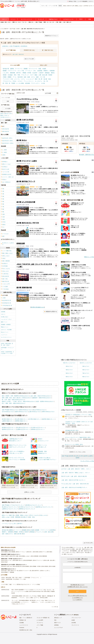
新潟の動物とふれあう (25, 556)
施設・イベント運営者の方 (26, 618)
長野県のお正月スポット (38, 429)
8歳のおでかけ (69, 377)
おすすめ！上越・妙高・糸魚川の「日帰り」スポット (76, 469)
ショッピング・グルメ (6, 319)
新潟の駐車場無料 (28, 560)
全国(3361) (5, 46)
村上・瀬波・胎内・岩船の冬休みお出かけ (14, 403)
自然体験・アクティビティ (32, 83)
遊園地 (12, 69)
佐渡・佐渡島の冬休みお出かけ (45, 401)
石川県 (81, 456)
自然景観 (40, 71)
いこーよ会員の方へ (77, 600)
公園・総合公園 (43, 75)
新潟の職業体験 (43, 556)
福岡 (70, 22)
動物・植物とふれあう (23, 515)
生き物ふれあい (5, 317)
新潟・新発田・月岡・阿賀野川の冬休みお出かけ (15, 396)
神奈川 (20, 22)
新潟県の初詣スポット (8, 419)
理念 (55, 620)
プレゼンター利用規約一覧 (43, 618)
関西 (45, 22)
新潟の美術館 (45, 566)
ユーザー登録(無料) (83, 1)
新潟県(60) (24, 46)
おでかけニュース (68, 19)
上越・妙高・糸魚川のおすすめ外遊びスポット (74, 487)
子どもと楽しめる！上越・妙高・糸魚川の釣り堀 (75, 484)
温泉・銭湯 (27, 77)
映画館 (50, 75)
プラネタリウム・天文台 (10, 81)
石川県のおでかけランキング (27, 507)
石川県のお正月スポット (38, 428)
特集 (90, 19)
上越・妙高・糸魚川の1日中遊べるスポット (73, 480)
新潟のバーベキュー (21, 552)
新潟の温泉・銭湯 (6, 571)
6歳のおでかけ (69, 373)
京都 (50, 22)
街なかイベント (5, 332)
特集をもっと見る (89, 257)
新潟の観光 (50, 552)
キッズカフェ (39, 81)
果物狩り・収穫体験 (49, 71)
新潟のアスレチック (38, 560)
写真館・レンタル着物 (18, 83)
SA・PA (46, 81)
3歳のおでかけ (86, 366)
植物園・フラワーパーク (10, 71)
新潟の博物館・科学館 (35, 566)
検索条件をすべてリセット (51, 36)
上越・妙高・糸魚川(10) (18, 54)
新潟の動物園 (12, 552)
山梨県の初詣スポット (8, 421)
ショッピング (30, 79)
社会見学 (35, 73)
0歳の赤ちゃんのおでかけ (69, 363)
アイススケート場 (8, 79)
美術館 (5, 75)
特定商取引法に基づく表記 (26, 630)
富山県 (76, 456)
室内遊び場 (6, 69)
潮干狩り (19, 73)
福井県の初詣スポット (48, 419)
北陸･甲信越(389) (15, 46)
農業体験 (13, 73)
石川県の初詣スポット (35, 419)
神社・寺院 (17, 75)
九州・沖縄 (66, 22)
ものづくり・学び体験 (6, 330)
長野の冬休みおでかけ (48, 412)
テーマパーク (19, 69)
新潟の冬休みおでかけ (26, 410)
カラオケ (20, 81)
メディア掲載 (40, 625)
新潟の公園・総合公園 (49, 560)
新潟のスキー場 (15, 571)
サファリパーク (33, 69)
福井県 (86, 456)
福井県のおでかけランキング (44, 507)
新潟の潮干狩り (36, 571)
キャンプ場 (21, 71)
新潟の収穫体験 (35, 556)
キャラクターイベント (6, 337)
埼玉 (26, 22)
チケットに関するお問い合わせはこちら (77, 596)
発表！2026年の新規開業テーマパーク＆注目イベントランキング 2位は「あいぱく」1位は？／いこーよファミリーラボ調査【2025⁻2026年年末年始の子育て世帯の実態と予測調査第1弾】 (33, 591)
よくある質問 (40, 620)
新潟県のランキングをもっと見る (77, 452)
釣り (35, 71)
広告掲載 (22, 623)
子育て (81, 19)
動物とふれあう (79, 6)
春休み (65, 6)
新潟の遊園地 (5, 552)
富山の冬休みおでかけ (39, 410)
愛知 (32, 22)
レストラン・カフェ (19, 79)
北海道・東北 (4, 22)
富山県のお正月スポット (23, 428)
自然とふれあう (6, 517)
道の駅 (45, 79)
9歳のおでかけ (86, 377)
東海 (30, 22)
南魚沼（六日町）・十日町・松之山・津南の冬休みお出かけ (19, 401)
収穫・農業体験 (16, 517)
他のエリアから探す (29, 59)
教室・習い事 (39, 79)
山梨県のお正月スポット (23, 429)
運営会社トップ (58, 618)
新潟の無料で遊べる (18, 560)
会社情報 (74, 623)
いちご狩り (6, 73)
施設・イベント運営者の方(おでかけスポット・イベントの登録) (25, 584)
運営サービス (57, 623)
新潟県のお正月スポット (9, 428)
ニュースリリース (24, 625)
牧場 (40, 69)
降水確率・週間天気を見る (87, 155)
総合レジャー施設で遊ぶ (9, 515)
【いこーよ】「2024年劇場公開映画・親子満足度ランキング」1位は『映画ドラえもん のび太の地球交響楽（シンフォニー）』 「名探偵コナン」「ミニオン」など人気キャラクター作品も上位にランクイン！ (33, 602)
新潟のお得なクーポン (7, 560)
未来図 (73, 620)
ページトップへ (88, 543)
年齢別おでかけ (53, 19)
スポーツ (3, 314)
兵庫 (53, 22)
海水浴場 (20, 77)
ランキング (41, 19)
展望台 (53, 73)
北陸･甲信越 (65, 456)
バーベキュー (29, 71)
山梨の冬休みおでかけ (35, 412)
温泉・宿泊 (32, 517)
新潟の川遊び (5, 562)
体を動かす (24, 517)
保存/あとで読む (72, 1)
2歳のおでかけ (69, 366)
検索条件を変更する (51, 312)
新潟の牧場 (36, 552)
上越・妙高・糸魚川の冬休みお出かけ (41, 396)
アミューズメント (29, 81)
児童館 (5, 77)
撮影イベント (4, 322)
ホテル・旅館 (35, 77)
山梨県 (90, 456)
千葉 (23, 22)
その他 (43, 83)
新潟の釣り (29, 552)
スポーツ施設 (34, 75)
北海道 (9, 22)
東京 (16, 22)
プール (14, 77)
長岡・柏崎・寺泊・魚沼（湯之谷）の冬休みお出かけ (17, 398)
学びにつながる (34, 515)
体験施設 (47, 73)
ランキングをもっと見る (87, 461)
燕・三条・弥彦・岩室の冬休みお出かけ (13, 400)
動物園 (26, 69)
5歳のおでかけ (86, 370)
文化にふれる (43, 515)
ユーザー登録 (5, 584)
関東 (14, 22)
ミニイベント (4, 335)
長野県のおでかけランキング (27, 509)
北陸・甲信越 (39, 22)
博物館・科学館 (27, 73)
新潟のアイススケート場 (25, 571)
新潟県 (71, 456)
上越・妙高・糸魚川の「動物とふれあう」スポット (76, 473)
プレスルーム (40, 623)
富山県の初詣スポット (21, 419)
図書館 (10, 77)
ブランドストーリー (76, 618)
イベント (13, 19)
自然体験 (3, 312)
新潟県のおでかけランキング (34, 505)
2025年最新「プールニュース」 (7, 348)
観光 (50, 79)
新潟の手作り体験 (14, 556)
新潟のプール (43, 552)
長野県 (77, 458)
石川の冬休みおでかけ (8, 412)
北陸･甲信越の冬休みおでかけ (10, 410)
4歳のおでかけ (69, 370)
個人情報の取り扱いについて (77, 585)
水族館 (44, 69)
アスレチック (25, 75)
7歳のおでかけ (86, 373)
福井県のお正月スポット (9, 429)
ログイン (91, 1)
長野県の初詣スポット (21, 421)
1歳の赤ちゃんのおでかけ (86, 363)
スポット (4, 19)
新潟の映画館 (26, 566)
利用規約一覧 (23, 620)
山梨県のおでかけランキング (10, 509)
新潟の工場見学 (5, 556)
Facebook (22, 628)
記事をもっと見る (29, 492)
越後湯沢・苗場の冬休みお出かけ (42, 398)
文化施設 (10, 75)
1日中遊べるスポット (89, 6)
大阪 (47, 22)
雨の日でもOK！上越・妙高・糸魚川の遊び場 (74, 476)
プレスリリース (75, 625)
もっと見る (54, 607)
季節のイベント (5, 327)
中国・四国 (59, 22)
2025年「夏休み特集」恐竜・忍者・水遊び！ (7, 344)
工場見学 (41, 73)
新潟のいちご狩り (45, 571)
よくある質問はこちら (77, 598)
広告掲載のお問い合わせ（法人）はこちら (77, 587)
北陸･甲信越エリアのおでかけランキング (13, 505)
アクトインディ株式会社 (72, 615)
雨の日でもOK (71, 6)
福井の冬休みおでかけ (21, 412)
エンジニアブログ (59, 628)
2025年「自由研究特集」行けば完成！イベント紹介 (7, 353)
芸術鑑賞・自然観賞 (6, 325)
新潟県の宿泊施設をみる (38, 307)
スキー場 (42, 77)
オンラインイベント (27, 19)
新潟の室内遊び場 (17, 566)
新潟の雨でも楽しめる (7, 566)
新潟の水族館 (52, 566)
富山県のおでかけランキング (10, 507)
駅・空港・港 (6, 83)
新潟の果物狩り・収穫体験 (8, 572)
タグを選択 (8, 109)
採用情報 (56, 625)
